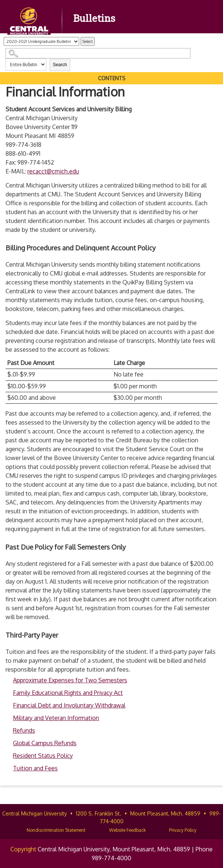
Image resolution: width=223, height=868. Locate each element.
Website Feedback (127, 830)
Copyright (23, 849)
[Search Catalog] (98, 53)
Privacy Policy (183, 830)
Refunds (24, 730)
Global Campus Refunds (45, 743)
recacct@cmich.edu (53, 171)
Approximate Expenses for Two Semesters (70, 680)
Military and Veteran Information (56, 718)
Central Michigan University (35, 813)
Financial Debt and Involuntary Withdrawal (69, 705)
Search (60, 65)
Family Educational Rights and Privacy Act (68, 693)
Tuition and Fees (35, 768)
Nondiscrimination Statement (56, 830)
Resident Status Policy (43, 756)
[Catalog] (41, 41)
